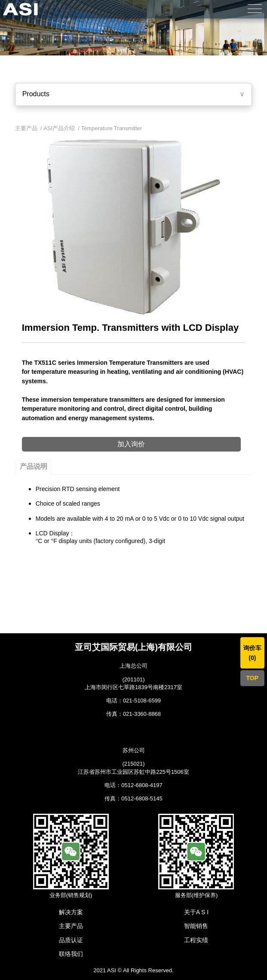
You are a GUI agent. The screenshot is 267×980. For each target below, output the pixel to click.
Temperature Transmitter (112, 128)
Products (36, 94)
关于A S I (196, 912)
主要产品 (71, 926)
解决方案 (71, 912)
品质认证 (71, 940)
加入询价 (131, 444)
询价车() (252, 653)
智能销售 (196, 926)
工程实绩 (196, 940)
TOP (253, 678)
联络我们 (71, 954)
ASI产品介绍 (59, 128)
